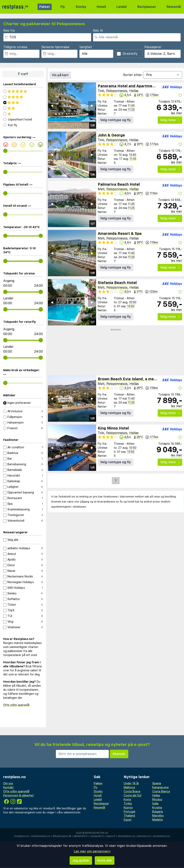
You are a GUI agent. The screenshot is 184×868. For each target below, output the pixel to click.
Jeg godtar (81, 860)
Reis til (98, 31)
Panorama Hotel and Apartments (128, 86)
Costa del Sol (133, 795)
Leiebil (122, 7)
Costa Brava (132, 791)
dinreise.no (144, 836)
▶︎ (92, 105)
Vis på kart (60, 75)
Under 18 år (131, 783)
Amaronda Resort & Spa (120, 233)
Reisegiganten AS (97, 833)
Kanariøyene (160, 787)
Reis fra (9, 31)
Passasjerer (153, 47)
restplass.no (22, 836)
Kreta (127, 799)
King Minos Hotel (113, 428)
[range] (5, 151)
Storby (81, 7)
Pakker (45, 7)
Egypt (128, 820)
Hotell (101, 7)
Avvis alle (105, 860)
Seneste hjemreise (55, 47)
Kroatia (157, 808)
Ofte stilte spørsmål (16, 705)
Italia (155, 804)
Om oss (8, 783)
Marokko (158, 816)
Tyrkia (128, 804)
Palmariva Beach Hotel (119, 184)
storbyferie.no (162, 836)
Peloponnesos (117, 91)
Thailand (129, 816)
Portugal (129, 812)
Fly (63, 7)
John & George (111, 135)
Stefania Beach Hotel (117, 283)
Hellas (134, 91)
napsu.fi (111, 836)
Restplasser (147, 7)
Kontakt (8, 787)
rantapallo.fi (97, 836)
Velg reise (170, 120)
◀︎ (52, 105)
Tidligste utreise (15, 47)
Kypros (128, 808)
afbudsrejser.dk (62, 836)
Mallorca (129, 787)
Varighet (86, 47)
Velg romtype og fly (116, 120)
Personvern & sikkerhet (19, 795)
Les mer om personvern (92, 851)
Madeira (157, 820)
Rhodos (157, 799)
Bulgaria (158, 812)
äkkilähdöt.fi (81, 836)
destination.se (126, 836)
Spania (157, 783)
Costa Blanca (161, 791)
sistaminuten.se (41, 836)
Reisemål (174, 7)
